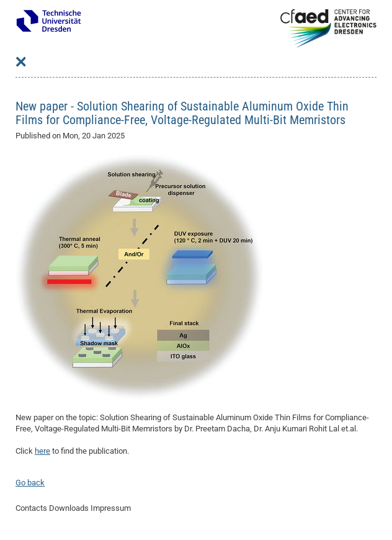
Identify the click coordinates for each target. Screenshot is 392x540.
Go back (30, 483)
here (42, 451)
